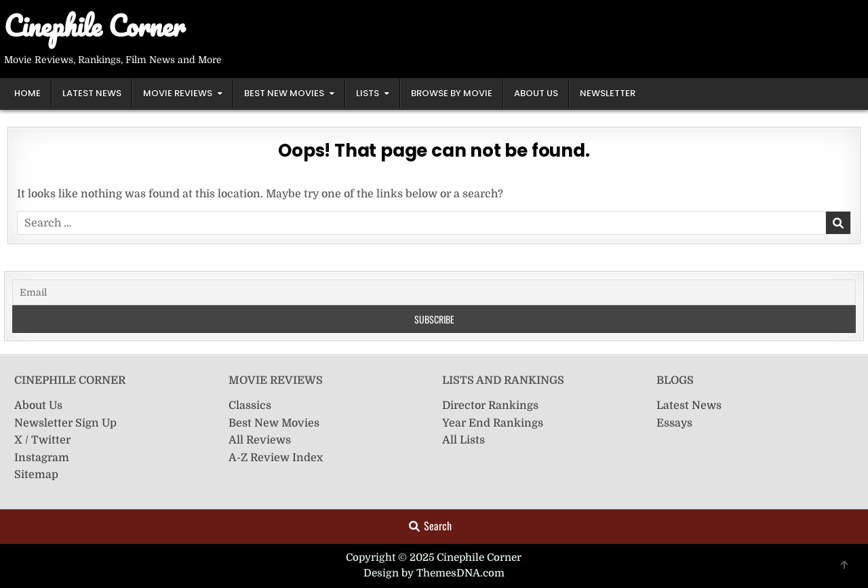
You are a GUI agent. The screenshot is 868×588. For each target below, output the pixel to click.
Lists (368, 93)
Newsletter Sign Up (65, 423)
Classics (250, 406)
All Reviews (260, 440)
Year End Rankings (493, 423)
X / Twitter (42, 440)
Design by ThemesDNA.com (434, 573)
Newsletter (608, 93)
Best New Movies (284, 93)
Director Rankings (490, 406)
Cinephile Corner (95, 25)
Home (27, 93)
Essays (674, 423)
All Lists (463, 440)
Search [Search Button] (430, 526)
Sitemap (36, 475)
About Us (536, 93)
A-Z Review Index (276, 458)
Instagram (42, 458)
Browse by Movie (452, 93)
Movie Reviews (178, 93)
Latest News (92, 93)
